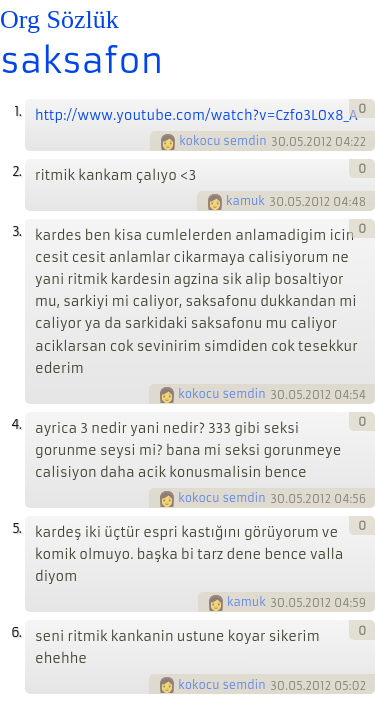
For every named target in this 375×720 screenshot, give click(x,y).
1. (17, 111)
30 (278, 142)
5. (16, 528)
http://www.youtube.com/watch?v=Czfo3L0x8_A (196, 115)
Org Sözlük (59, 19)
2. (16, 171)
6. (16, 632)
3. (16, 231)
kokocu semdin (222, 141)
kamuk (245, 201)
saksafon (81, 61)
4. (16, 424)
